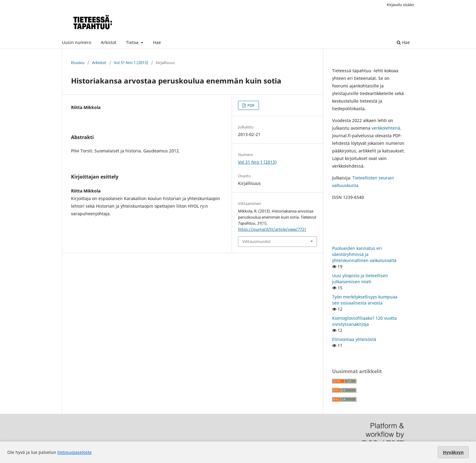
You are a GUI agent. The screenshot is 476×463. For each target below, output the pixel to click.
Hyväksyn (453, 452)
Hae (157, 42)
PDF (251, 105)
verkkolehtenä (386, 128)
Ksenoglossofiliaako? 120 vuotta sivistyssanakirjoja (364, 321)
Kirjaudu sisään (400, 5)
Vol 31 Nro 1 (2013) (131, 63)
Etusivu (78, 63)
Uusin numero (76, 42)
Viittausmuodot (257, 241)
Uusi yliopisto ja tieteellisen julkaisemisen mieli (360, 279)
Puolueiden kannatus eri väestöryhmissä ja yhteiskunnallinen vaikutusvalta (364, 254)
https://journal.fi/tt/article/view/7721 (272, 229)
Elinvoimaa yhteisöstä (354, 339)
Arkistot (109, 42)
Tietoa (133, 42)
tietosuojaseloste (75, 452)
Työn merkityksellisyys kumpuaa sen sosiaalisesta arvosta (365, 300)
